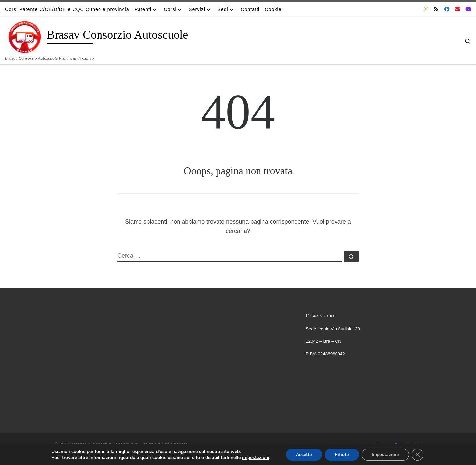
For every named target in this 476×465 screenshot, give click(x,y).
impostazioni (256, 458)
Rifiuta (342, 455)
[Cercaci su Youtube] (468, 9)
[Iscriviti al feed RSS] (436, 9)
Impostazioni (385, 455)
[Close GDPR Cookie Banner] (417, 455)
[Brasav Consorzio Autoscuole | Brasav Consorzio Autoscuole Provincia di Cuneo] (25, 36)
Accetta (304, 455)
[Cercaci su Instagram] (426, 9)
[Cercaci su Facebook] (447, 9)
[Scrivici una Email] (457, 9)
